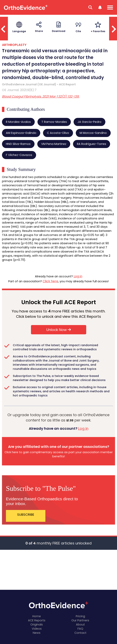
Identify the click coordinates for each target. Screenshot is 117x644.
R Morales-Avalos (18, 122)
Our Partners (80, 620)
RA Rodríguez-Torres (92, 144)
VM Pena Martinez (54, 144)
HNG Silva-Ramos (18, 144)
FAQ (80, 629)
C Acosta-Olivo (58, 133)
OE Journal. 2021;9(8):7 (19, 90)
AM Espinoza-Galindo (21, 133)
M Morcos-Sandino (93, 133)
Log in (78, 276)
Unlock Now (59, 330)
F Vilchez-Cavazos (19, 155)
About (80, 624)
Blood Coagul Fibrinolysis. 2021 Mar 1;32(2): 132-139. (41, 96)
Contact (80, 633)
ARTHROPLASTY (14, 45)
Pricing (80, 616)
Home (37, 616)
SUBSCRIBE (26, 514)
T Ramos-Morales (54, 122)
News (37, 633)
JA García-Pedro (89, 122)
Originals (37, 624)
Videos (37, 629)
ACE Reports (37, 620)
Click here (50, 281)
